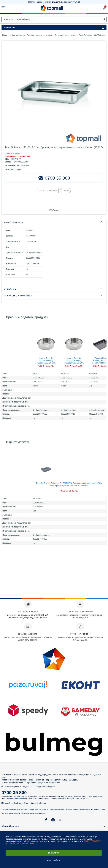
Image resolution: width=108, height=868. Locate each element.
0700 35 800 (14, 793)
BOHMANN (23, 165)
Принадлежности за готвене (40, 35)
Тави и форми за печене (66, 35)
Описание (10, 289)
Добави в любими (48, 191)
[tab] (54, 222)
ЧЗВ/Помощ (54, 210)
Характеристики (14, 222)
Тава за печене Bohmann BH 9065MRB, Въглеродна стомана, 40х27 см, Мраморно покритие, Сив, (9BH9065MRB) (69, 484)
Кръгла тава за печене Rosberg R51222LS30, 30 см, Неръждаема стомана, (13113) (74, 360)
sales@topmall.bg (20, 803)
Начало (6, 35)
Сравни (65, 191)
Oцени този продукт (13, 153)
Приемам (54, 853)
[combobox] (54, 19)
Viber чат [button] (43, 803)
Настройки (54, 861)
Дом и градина (18, 35)
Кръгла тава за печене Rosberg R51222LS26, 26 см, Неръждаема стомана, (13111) (46, 360)
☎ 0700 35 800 (54, 178)
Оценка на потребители (18, 296)
